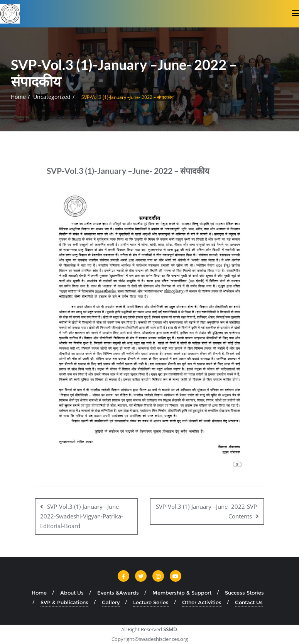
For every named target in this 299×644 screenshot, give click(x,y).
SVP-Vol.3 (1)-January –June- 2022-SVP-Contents (207, 511)
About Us (72, 593)
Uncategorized (52, 97)
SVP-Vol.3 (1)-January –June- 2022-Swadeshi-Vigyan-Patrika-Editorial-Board (82, 516)
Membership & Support (182, 593)
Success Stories (244, 593)
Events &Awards (118, 593)
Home (18, 97)
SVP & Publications (64, 602)
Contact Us (249, 602)
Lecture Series (151, 602)
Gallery (111, 602)
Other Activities (202, 602)
